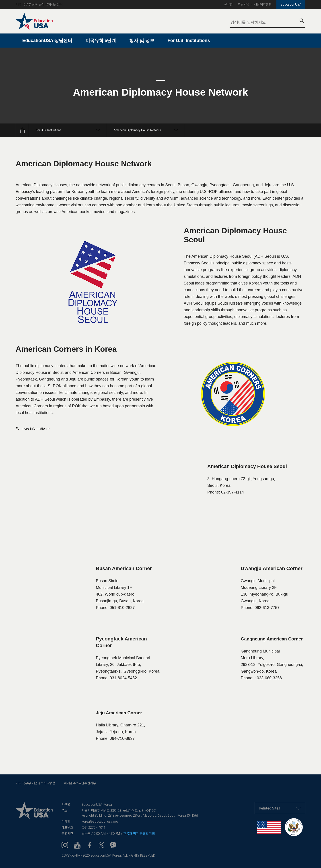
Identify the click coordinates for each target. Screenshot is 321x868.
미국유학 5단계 (101, 40)
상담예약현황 (263, 4)
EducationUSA (291, 4)
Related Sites (280, 808)
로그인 (228, 4)
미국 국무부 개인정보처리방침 (35, 783)
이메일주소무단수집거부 (80, 783)
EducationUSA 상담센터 (47, 40)
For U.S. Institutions (189, 40)
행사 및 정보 (142, 40)
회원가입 (243, 4)
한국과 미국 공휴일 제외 (139, 834)
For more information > (33, 428)
